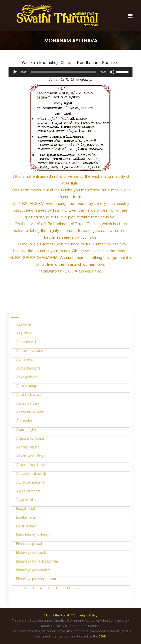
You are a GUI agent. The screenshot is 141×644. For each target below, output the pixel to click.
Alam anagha (26, 431)
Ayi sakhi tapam (28, 492)
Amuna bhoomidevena (32, 466)
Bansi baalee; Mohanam (34, 536)
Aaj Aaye (23, 325)
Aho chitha (24, 422)
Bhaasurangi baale (30, 545)
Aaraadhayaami (28, 369)
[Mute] (112, 72)
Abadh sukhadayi (29, 395)
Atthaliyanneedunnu (30, 483)
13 (68, 589)
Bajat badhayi (26, 527)
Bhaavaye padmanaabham (36, 580)
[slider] (63, 72)
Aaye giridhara (27, 378)
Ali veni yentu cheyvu (32, 457)
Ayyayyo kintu (27, 501)
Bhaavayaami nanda (31, 553)
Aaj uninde (24, 334)
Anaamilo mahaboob (31, 474)
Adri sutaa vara (28, 404)
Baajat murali (26, 510)
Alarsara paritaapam (31, 439)
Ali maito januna (28, 448)
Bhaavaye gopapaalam (33, 571)
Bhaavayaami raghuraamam (37, 562)
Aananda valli (26, 343)
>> (78, 589)
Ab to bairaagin (27, 387)
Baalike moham (27, 518)
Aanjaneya (24, 360)
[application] (70, 72)
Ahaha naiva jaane (30, 413)
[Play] (15, 72)
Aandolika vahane (29, 352)
